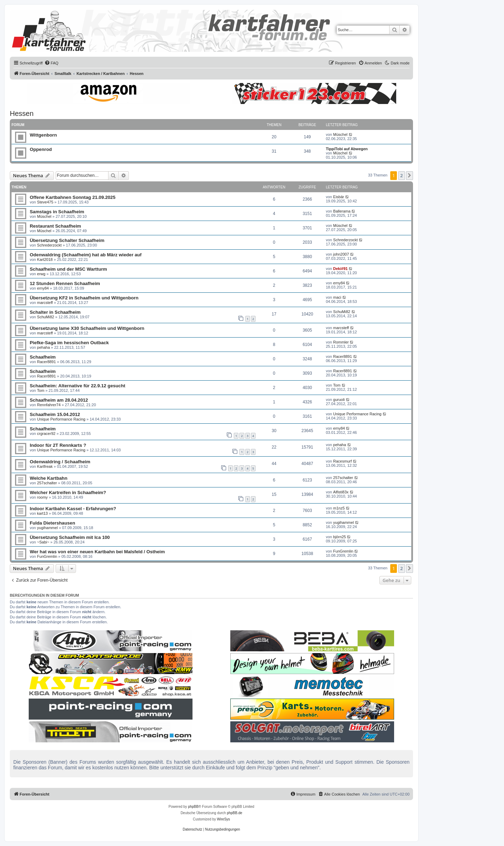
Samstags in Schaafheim (57, 212)
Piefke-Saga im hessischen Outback (69, 343)
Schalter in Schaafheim (55, 312)
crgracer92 (46, 434)
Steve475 (45, 202)
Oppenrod (41, 149)
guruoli (339, 400)
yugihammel (47, 528)
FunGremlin (47, 556)
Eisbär (339, 197)
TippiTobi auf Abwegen (347, 149)
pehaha (44, 347)
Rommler (341, 342)
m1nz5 (339, 508)
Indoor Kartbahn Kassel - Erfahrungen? (73, 509)
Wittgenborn (43, 135)
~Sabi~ (43, 542)
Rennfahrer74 (49, 405)
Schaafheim (43, 357)
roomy (43, 497)
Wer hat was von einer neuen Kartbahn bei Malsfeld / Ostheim (97, 552)
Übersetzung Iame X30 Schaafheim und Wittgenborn (87, 328)
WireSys (223, 819)
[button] (409, 175)
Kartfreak (45, 466)
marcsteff (45, 303)
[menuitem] (51, 63)
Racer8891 (47, 362)
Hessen (22, 113)
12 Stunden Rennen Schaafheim (65, 283)
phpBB (193, 807)
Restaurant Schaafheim (55, 226)
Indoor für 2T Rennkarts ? (58, 445)
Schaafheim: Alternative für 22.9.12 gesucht (78, 386)
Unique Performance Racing (61, 419)
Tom (41, 390)
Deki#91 (341, 269)
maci (337, 297)
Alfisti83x (341, 492)
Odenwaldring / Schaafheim (60, 462)
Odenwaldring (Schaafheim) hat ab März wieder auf (86, 255)
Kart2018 (45, 259)
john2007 (341, 254)
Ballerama (342, 211)
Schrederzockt (49, 245)
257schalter (47, 483)
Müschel (340, 134)
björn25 (340, 537)
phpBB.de (234, 813)
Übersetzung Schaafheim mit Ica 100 (70, 537)
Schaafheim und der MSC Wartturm (68, 269)
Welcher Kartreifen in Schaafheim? (68, 493)
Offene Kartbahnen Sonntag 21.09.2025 (73, 197)
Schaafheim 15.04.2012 (55, 414)
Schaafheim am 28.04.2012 (59, 400)
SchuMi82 (46, 317)
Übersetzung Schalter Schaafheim (67, 240)
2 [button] (402, 175)
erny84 (43, 288)
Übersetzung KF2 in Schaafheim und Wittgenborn (84, 298)
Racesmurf (342, 461)
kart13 (43, 513)
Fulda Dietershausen (52, 523)
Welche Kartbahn (48, 478)
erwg (41, 274)
